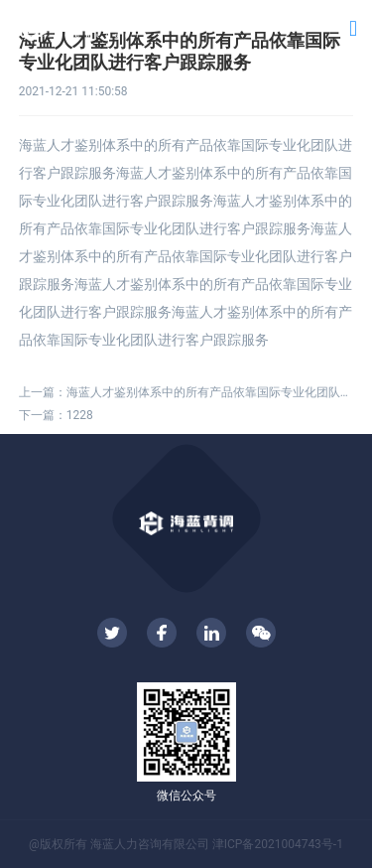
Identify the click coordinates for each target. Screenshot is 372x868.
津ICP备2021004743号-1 (278, 844)
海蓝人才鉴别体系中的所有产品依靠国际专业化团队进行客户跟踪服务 (210, 392)
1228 (80, 415)
